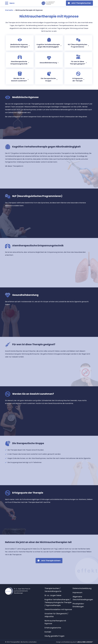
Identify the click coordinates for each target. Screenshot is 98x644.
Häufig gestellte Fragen (55, 636)
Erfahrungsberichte (53, 628)
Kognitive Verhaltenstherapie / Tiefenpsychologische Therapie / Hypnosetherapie (58, 602)
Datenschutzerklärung (82, 588)
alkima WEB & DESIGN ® (85, 642)
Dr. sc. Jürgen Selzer (53, 595)
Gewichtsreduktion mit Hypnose (58, 609)
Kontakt (48, 632)
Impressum (77, 592)
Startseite (9, 10)
